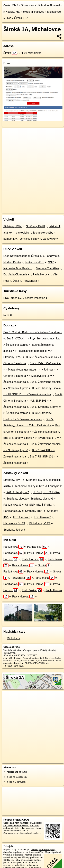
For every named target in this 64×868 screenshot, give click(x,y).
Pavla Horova (41, 275)
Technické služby (43, 233)
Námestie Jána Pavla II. (18, 268)
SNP (51, 262)
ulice (8, 18)
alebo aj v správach (16, 782)
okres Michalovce (34, 12)
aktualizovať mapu (22, 650)
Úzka (16, 281)
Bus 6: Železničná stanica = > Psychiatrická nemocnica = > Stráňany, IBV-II (29, 351)
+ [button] (8, 134)
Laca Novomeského (15, 256)
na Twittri (35, 825)
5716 (6, 315)
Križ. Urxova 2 (22, 517)
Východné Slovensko (49, 5)
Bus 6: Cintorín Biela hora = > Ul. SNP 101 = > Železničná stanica (33, 401)
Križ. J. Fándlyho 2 (51, 486)
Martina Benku (12, 262)
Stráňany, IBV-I (34, 511)
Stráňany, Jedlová (14, 530)
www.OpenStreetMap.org (43, 850)
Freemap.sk (45, 207)
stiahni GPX (9, 658)
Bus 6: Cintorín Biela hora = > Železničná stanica (33, 332)
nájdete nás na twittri (17, 772)
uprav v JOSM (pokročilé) (44, 650)
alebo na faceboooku (17, 777)
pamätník (9, 239)
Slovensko (27, 5)
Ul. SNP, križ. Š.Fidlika (46, 492)
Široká (18, 18)
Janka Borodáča (34, 262)
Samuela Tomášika (47, 268)
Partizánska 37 (12, 505)
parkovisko (22, 233)
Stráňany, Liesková (42, 499)
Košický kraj (13, 12)
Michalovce (54, 12)
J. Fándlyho (50, 256)
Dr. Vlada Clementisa (16, 275)
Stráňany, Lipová (17, 499)
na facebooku (27, 823)
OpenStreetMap (27, 207)
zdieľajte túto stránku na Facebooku (23, 824)
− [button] (8, 139)
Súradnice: (9, 655)
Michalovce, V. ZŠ (14, 523)
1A (27, 18)
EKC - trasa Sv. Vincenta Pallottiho (24, 298)
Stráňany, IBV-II (13, 226)
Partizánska (30, 281)
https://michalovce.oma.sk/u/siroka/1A (20, 210)
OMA (15, 5)
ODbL (41, 852)
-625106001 (9, 653)
